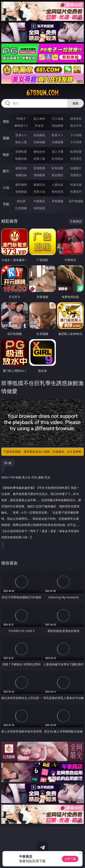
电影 (6, 155)
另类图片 (76, 175)
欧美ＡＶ (57, 135)
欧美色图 (57, 168)
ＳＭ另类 (76, 142)
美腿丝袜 (21, 175)
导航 (6, 204)
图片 (6, 171)
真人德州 (39, 119)
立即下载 (70, 859)
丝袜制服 (39, 142)
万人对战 (57, 119)
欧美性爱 (76, 152)
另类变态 (76, 159)
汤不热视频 (76, 201)
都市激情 (21, 185)
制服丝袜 (21, 159)
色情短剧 (39, 208)
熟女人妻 (21, 142)
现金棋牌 (57, 126)
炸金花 (39, 126)
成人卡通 (57, 152)
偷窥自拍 (21, 168)
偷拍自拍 (39, 152)
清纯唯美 (39, 175)
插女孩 (21, 201)
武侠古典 (76, 185)
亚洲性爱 (21, 152)
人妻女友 (57, 185)
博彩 (6, 122)
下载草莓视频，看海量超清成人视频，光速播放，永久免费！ (42, 452)
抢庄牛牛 (76, 126)
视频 (6, 138)
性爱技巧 (76, 192)
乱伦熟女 (57, 159)
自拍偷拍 (39, 135)
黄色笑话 (57, 192)
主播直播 (57, 142)
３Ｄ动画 (76, 135)
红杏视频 (21, 208)
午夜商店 (39, 201)
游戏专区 (76, 119)
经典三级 (39, 159)
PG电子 (21, 119)
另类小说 (39, 192)
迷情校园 (21, 192)
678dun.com (42, 93)
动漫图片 (76, 168)
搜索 (75, 103)
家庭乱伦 (39, 185)
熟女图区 (57, 175)
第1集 (8, 463)
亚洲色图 (39, 168)
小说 (6, 188)
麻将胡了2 (21, 126)
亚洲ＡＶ (21, 135)
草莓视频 (57, 201)
